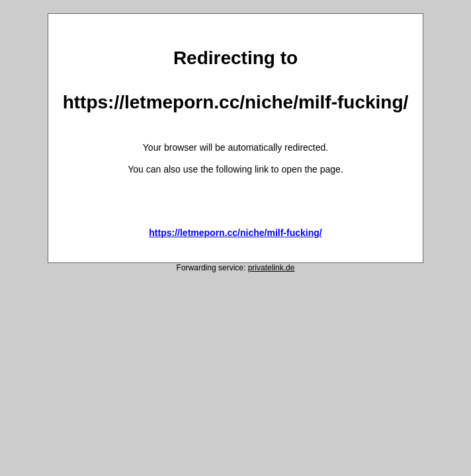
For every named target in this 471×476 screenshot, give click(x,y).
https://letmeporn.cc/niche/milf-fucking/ (235, 233)
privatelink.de (272, 268)
